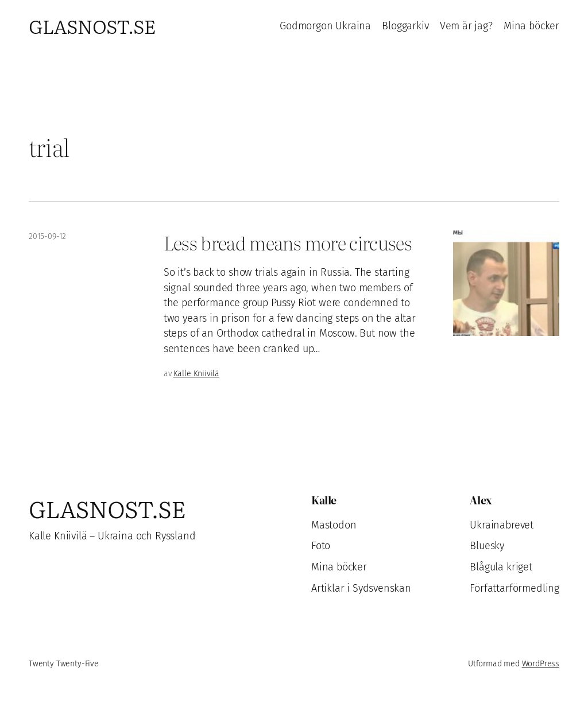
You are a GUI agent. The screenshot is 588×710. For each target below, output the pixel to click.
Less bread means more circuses (288, 242)
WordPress (541, 664)
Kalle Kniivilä (197, 374)
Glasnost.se (92, 26)
